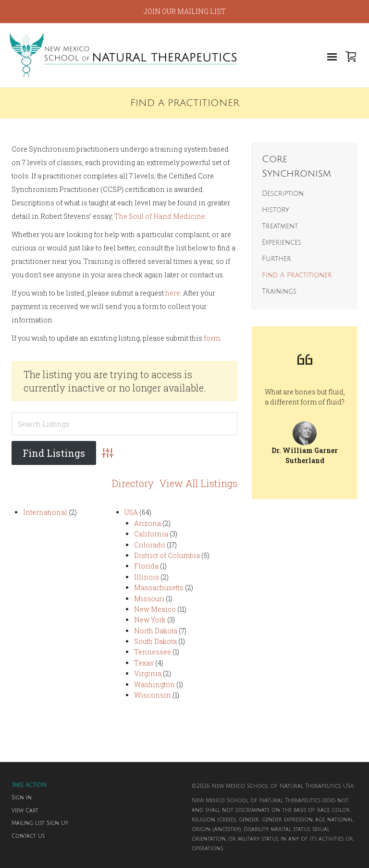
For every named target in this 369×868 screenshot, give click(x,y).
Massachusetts (159, 588)
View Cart (25, 811)
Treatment (280, 226)
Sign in (22, 798)
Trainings (279, 291)
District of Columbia (167, 555)
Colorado (150, 544)
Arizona (148, 523)
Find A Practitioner (297, 275)
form (212, 338)
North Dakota (156, 630)
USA (131, 512)
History (276, 210)
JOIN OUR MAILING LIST (185, 11)
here (173, 293)
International (45, 512)
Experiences (282, 243)
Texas (144, 663)
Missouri (149, 598)
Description (283, 194)
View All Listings (198, 483)
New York (150, 620)
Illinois (147, 577)
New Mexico (155, 609)
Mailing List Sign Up (40, 823)
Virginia (148, 673)
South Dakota (155, 641)
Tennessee (153, 652)
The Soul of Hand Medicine (160, 216)
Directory (133, 483)
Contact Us (28, 836)
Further (277, 259)
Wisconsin (153, 695)
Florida (146, 566)
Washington (154, 684)
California (151, 534)
